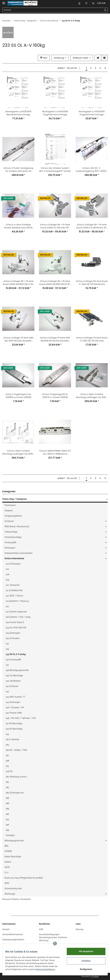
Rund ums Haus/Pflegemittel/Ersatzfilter (24, 878)
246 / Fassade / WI (15, 707)
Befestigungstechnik (14, 841)
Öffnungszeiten (9, 945)
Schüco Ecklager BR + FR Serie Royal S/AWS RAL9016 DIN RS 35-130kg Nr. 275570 (55, 283)
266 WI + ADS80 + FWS (16, 750)
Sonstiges (10, 835)
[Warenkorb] (99, 3)
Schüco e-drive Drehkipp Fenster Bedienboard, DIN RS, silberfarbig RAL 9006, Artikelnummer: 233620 (18, 226)
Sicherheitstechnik (13, 888)
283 (7, 787)
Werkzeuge (10, 894)
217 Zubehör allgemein (16, 612)
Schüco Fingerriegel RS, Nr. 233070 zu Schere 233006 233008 (55, 396)
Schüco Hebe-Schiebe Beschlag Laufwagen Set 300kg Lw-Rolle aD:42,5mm (18, 452)
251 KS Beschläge (14, 723)
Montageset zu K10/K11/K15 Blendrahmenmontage (18, 113)
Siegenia (9, 511)
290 (7, 814)
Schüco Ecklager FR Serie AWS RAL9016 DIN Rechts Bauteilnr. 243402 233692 (55, 339)
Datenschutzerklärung (17, 971)
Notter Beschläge (13, 857)
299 (7, 830)
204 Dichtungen (13, 564)
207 (7, 569)
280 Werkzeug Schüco (16, 777)
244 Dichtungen (13, 702)
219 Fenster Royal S (15, 622)
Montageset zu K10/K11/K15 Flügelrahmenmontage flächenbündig (55, 113)
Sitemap (80, 929)
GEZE (7, 867)
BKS (7, 846)
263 (7, 745)
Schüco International (14, 558)
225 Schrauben (13, 638)
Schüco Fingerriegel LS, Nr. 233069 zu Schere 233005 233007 (18, 396)
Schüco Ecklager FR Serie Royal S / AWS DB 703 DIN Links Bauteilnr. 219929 (92, 339)
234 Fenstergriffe (13, 660)
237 (7, 665)
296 (7, 825)
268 (7, 761)
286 (7, 798)
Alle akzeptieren (84, 951)
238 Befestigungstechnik (17, 670)
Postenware (10, 505)
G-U (7, 873)
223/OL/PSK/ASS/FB (16, 628)
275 (7, 766)
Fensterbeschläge (13, 537)
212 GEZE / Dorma (14, 596)
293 (7, 819)
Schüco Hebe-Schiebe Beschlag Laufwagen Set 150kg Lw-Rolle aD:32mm (92, 396)
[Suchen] (53, 10)
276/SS (9, 771)
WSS (7, 883)
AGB (41, 929)
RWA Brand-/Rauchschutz (17, 526)
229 (7, 649)
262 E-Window (12, 739)
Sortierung (59, 58)
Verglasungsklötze (13, 516)
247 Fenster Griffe (14, 713)
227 (7, 644)
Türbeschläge (11, 532)
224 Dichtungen (13, 633)
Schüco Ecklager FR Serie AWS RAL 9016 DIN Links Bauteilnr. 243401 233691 (18, 339)
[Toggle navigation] (4, 2)
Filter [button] (44, 58)
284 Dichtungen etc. (15, 793)
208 (7, 574)
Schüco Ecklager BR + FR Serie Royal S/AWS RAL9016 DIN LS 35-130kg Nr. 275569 (18, 283)
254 (7, 734)
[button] (79, 3)
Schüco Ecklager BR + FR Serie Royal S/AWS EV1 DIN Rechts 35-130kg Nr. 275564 (92, 226)
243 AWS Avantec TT (16, 697)
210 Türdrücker (13, 585)
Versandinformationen (13, 934)
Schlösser (9, 521)
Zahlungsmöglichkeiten (13, 940)
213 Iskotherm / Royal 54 (17, 601)
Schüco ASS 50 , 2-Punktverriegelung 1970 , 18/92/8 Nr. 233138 (92, 170)
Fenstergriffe (10, 542)
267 (7, 755)
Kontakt (6, 929)
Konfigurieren (84, 969)
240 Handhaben (13, 681)
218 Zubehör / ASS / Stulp (18, 617)
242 (7, 692)
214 (7, 606)
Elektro (8, 862)
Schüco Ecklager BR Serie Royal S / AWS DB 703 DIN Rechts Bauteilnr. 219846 (92, 283)
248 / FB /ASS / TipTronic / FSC (21, 718)
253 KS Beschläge (14, 729)
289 (7, 809)
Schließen (84, 961)
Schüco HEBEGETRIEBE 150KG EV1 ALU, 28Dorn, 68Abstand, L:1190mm (55, 452)
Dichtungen (10, 548)
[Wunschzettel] (86, 3)
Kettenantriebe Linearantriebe (19, 553)
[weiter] (105, 68)
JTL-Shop (95, 976)
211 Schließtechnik (14, 590)
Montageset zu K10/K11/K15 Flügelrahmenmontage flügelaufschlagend (92, 113)
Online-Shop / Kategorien (15, 499)
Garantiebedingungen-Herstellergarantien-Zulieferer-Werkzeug (53, 937)
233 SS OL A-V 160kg (16, 654)
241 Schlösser (12, 686)
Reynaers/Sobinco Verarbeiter (17, 899)
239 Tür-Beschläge (14, 676)
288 (7, 803)
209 (7, 580)
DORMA (8, 851)
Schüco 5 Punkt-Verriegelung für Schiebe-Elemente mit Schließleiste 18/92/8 (18, 170)
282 (7, 782)
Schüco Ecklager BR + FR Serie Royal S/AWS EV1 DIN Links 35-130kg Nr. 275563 (55, 226)
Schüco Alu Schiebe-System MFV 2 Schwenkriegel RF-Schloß (55, 170)
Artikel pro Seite (80, 58)
